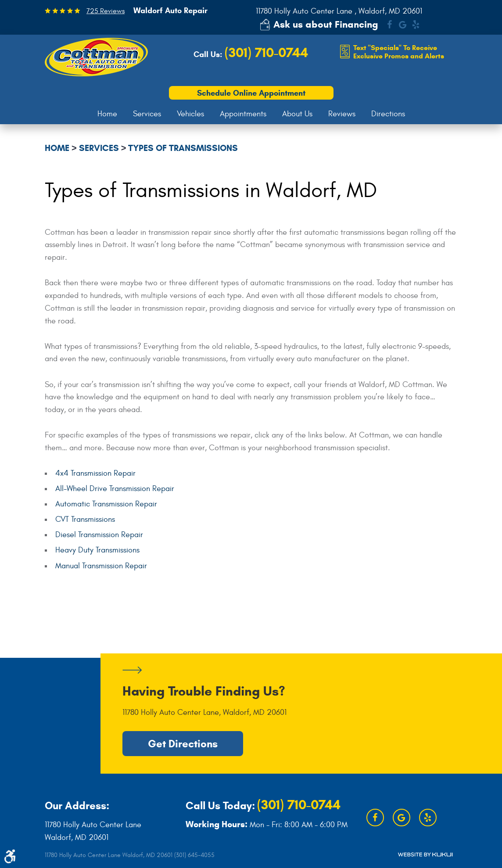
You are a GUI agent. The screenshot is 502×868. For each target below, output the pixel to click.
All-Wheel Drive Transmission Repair (115, 489)
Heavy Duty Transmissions (97, 550)
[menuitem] (107, 114)
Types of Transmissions (183, 148)
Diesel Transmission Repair (99, 535)
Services (147, 114)
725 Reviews (106, 11)
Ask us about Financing (326, 24)
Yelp (416, 25)
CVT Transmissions (85, 519)
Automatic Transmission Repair (106, 504)
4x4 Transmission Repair (95, 473)
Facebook (389, 25)
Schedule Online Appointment (251, 93)
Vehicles (190, 114)
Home (107, 114)
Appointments (243, 114)
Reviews (342, 114)
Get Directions (183, 744)
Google (402, 25)
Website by (425, 855)
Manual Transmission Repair (101, 566)
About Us (297, 114)
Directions (388, 114)
